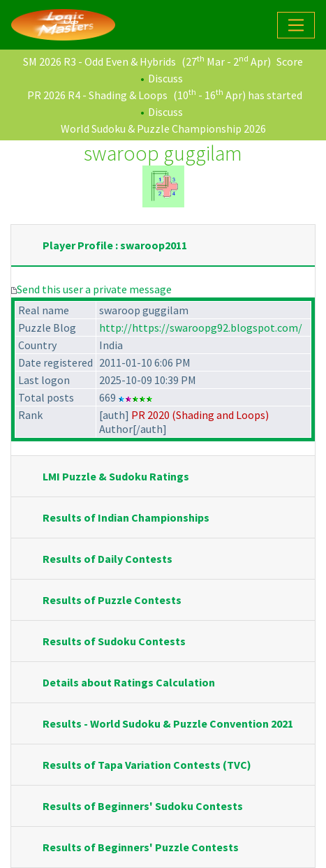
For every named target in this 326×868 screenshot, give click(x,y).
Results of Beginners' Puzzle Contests (141, 847)
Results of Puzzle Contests (112, 600)
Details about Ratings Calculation (129, 682)
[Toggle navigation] (296, 25)
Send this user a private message (94, 289)
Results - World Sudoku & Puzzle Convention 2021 (168, 723)
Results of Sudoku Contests (114, 641)
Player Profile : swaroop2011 (115, 245)
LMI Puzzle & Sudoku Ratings (116, 476)
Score (290, 61)
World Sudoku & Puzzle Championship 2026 (163, 128)
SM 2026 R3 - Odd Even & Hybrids (99, 61)
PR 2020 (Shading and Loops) (200, 415)
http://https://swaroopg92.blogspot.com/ (201, 328)
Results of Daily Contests (108, 559)
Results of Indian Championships (126, 517)
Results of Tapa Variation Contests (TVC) (147, 765)
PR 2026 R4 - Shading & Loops (97, 95)
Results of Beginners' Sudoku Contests (143, 806)
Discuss (165, 78)
